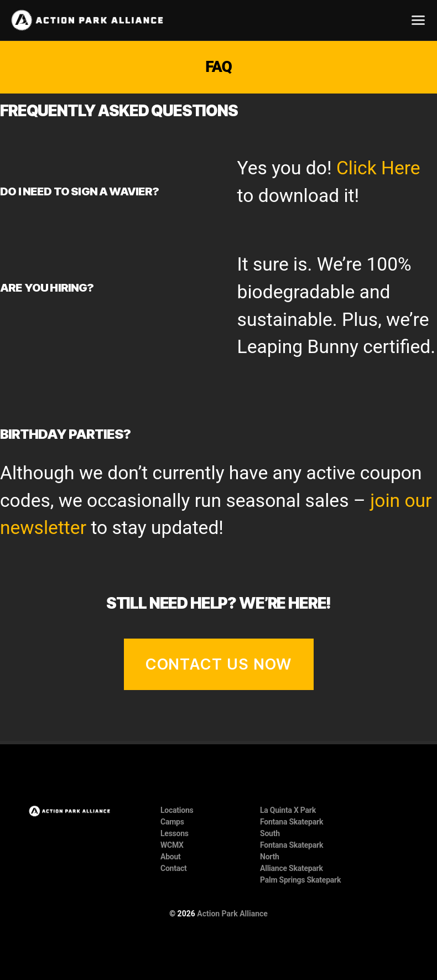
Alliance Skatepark (292, 868)
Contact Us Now (219, 664)
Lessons (175, 833)
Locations (177, 810)
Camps (172, 822)
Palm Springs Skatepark (300, 880)
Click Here (378, 168)
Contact (174, 868)
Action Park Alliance (232, 914)
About (171, 857)
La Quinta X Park (288, 810)
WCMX (172, 845)
